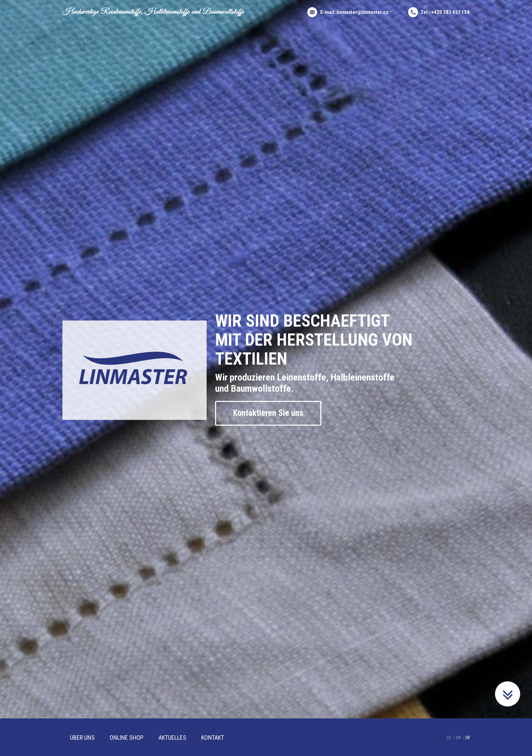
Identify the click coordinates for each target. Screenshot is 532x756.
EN (458, 738)
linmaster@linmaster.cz (363, 12)
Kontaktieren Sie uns (268, 413)
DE (467, 738)
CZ (449, 738)
